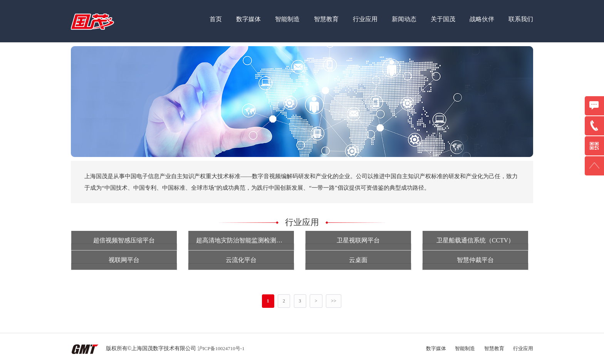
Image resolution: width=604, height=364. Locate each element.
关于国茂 (443, 19)
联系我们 (521, 19)
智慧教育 (326, 19)
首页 (216, 19)
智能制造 (287, 19)
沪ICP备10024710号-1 (221, 348)
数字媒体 (248, 19)
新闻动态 (404, 19)
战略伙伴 (482, 19)
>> (334, 301)
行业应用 (365, 19)
